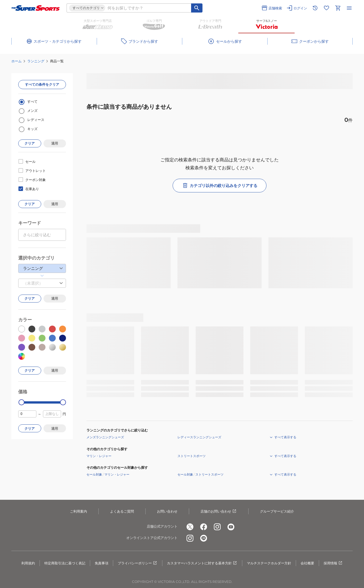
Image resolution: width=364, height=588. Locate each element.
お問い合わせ (167, 511)
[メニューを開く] (349, 8)
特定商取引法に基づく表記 (65, 563)
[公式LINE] (204, 538)
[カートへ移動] (338, 8)
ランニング (36, 61)
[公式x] (190, 527)
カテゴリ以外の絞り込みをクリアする (220, 186)
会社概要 (307, 563)
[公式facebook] (204, 527)
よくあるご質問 (122, 511)
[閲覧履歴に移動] (315, 8)
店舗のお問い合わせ (219, 511)
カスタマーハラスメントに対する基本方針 (202, 563)
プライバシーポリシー (138, 563)
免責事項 (102, 563)
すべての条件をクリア (42, 84)
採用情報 (333, 563)
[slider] (21, 402)
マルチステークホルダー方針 (269, 563)
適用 (55, 143)
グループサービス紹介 (277, 511)
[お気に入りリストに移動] (326, 8)
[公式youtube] (231, 527)
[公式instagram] (217, 527)
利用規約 (28, 563)
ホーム (16, 61)
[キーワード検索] (197, 8)
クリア (30, 143)
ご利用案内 (78, 511)
